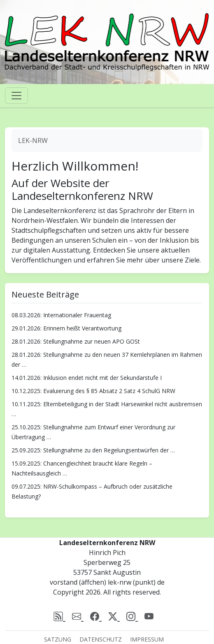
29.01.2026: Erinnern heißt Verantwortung (66, 328)
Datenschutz (101, 639)
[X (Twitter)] (114, 617)
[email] (78, 617)
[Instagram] (132, 617)
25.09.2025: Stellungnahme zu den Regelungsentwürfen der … (93, 450)
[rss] (60, 617)
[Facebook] (96, 617)
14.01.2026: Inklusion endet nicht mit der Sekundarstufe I (87, 378)
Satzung (58, 639)
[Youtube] (149, 617)
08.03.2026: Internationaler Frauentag (61, 315)
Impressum (147, 639)
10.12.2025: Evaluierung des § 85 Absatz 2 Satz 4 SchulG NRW (93, 391)
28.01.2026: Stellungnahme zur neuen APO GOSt (76, 341)
